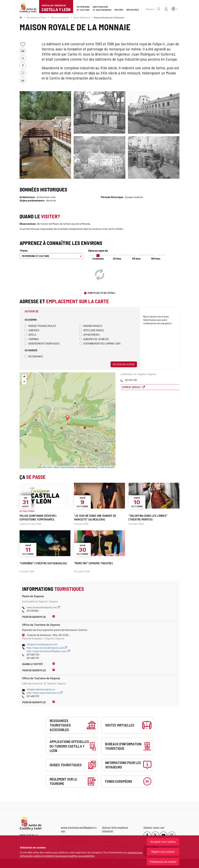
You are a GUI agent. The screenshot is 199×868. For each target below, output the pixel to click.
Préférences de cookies (163, 862)
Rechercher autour (124, 364)
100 (156, 258)
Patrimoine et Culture (37, 17)
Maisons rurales (91, 326)
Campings (32, 339)
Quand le (33, 664)
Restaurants (34, 356)
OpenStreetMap (68, 467)
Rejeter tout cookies (163, 852)
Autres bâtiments (82, 17)
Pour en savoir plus (34, 617)
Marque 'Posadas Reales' (40, 326)
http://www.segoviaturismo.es (45, 693)
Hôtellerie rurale (92, 330)
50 (137, 258)
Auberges (32, 330)
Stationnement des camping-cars (100, 343)
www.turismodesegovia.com (43, 607)
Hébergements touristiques (42, 343)
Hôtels (30, 335)
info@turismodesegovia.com (42, 644)
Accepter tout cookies (163, 842)
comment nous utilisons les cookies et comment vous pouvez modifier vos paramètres (81, 854)
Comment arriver (131, 387)
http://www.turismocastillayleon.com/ (48, 651)
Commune (98, 258)
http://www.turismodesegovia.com (47, 648)
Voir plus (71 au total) (101, 293)
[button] (175, 9)
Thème (24, 250)
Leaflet (48, 467)
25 (117, 258)
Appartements (90, 335)
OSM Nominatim (107, 467)
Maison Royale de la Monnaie (109, 17)
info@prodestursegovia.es (41, 689)
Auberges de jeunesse (94, 339)
